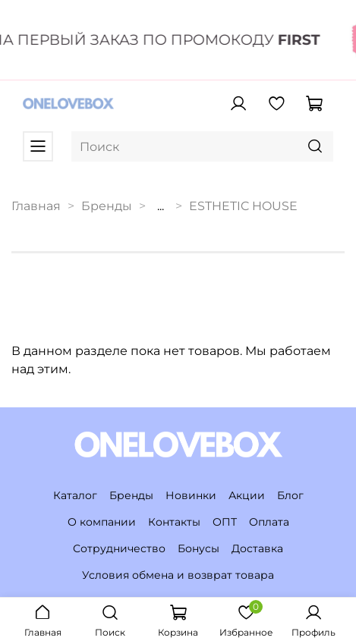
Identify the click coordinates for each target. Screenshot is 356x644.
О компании (102, 522)
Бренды (107, 206)
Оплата (269, 522)
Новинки (191, 495)
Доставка (257, 548)
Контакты (174, 522)
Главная (36, 206)
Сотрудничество (119, 548)
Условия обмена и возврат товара (178, 575)
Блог (290, 495)
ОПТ (225, 522)
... (161, 206)
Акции (247, 495)
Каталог (75, 495)
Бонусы (198, 548)
